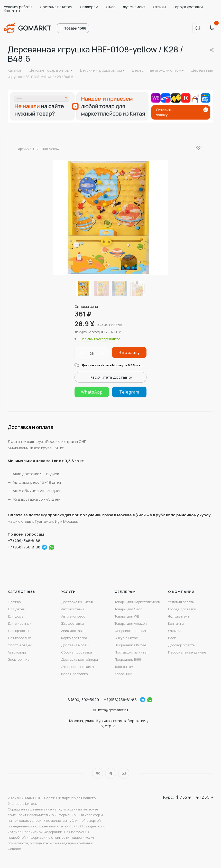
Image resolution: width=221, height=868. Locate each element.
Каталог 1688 (21, 592)
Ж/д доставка (72, 623)
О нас (111, 7)
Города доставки (188, 7)
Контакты (12, 11)
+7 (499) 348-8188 (24, 541)
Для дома (16, 616)
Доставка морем (75, 645)
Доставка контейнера (80, 659)
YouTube (124, 773)
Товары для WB (127, 616)
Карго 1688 (123, 674)
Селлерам (89, 7)
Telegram (111, 773)
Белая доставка (75, 674)
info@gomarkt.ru (113, 710)
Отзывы (159, 7)
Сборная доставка (77, 652)
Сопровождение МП (131, 631)
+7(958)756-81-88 (120, 700)
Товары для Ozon (128, 609)
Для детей (16, 609)
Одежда (14, 602)
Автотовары (17, 652)
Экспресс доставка (77, 667)
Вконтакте (98, 773)
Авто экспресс (73, 616)
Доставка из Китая (56, 7)
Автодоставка (73, 609)
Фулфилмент (134, 7)
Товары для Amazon (131, 623)
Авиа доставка (73, 631)
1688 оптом (124, 667)
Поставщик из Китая (132, 652)
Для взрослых (19, 638)
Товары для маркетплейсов (137, 602)
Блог (172, 638)
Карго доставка (74, 638)
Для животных (20, 623)
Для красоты (18, 631)
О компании (181, 592)
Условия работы (18, 7)
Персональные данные (187, 652)
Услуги (68, 592)
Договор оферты (182, 645)
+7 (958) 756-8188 (24, 547)
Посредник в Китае (130, 645)
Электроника (19, 659)
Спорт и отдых (20, 645)
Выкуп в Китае (126, 638)
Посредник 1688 (128, 659)
